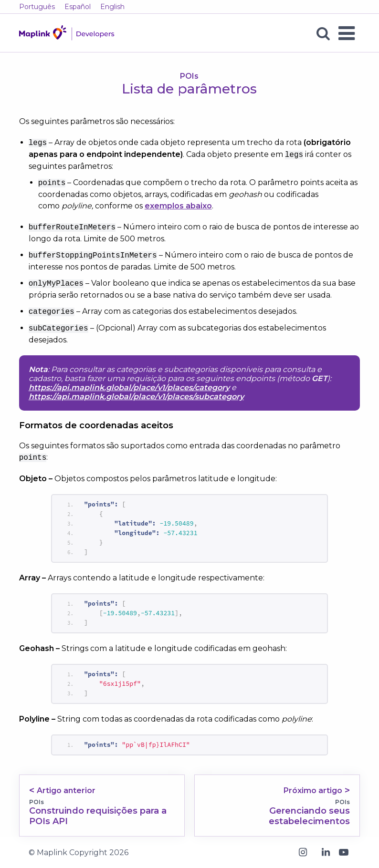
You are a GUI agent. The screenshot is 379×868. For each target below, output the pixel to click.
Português (37, 7)
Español (78, 7)
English (112, 7)
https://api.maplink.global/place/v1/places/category (129, 387)
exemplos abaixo (178, 206)
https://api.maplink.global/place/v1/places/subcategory (136, 397)
